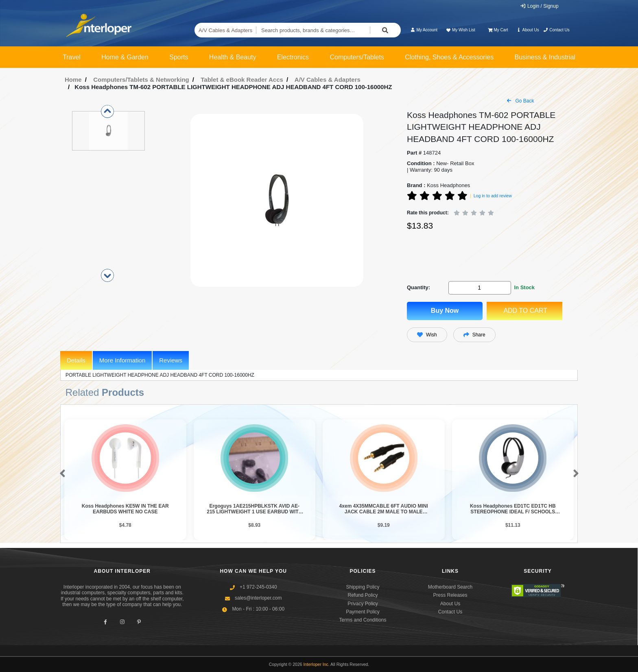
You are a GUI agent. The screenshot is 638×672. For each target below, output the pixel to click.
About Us (528, 30)
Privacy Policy (363, 604)
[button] (61, 474)
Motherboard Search (450, 587)
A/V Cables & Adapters (225, 30)
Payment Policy (363, 612)
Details (76, 360)
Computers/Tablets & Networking (141, 80)
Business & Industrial (545, 57)
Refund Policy (363, 595)
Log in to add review (493, 196)
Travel (72, 57)
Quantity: (418, 287)
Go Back (520, 101)
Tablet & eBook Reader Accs (242, 80)
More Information (122, 360)
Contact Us (556, 30)
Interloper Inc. (317, 664)
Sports (179, 57)
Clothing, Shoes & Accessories (449, 57)
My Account (424, 30)
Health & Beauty (233, 57)
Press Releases (450, 595)
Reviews (171, 360)
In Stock (524, 287)
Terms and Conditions (363, 620)
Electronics (293, 57)
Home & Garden (125, 57)
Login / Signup (539, 6)
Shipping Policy (363, 587)
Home (73, 80)
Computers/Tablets (357, 57)
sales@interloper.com (258, 598)
